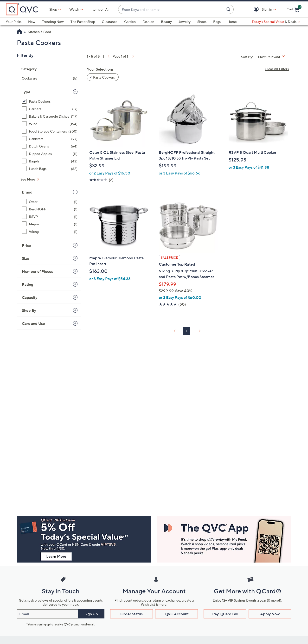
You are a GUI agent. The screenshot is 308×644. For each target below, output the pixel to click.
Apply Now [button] (270, 614)
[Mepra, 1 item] (50, 224)
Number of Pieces (37, 271)
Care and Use (33, 323)
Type (26, 92)
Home (232, 22)
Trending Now (53, 22)
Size (26, 258)
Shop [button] (53, 9)
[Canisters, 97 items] (50, 139)
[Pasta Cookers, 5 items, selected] (50, 101)
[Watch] (74, 9)
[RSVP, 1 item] (50, 217)
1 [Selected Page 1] (187, 331)
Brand (27, 192)
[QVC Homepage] (19, 32)
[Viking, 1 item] (50, 231)
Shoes (202, 22)
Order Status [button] (132, 614)
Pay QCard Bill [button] (225, 614)
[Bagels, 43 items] (50, 161)
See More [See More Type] (28, 179)
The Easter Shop (83, 22)
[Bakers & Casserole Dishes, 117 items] (50, 116)
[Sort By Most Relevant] (273, 57)
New (32, 22)
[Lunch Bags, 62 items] (50, 169)
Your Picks (14, 22)
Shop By (29, 310)
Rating (28, 284)
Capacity (30, 297)
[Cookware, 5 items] (50, 78)
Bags (217, 22)
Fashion (148, 22)
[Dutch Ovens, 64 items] (50, 146)
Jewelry (185, 22)
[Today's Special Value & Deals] (276, 22)
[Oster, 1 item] (50, 202)
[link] (108, 56)
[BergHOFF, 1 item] (50, 209)
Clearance (110, 22)
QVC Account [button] (177, 614)
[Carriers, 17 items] (50, 109)
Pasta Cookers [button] (104, 77)
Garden (130, 22)
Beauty (166, 22)
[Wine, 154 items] (50, 124)
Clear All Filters (277, 69)
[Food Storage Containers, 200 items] (50, 131)
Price (26, 245)
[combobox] (171, 10)
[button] (257, 10)
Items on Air (101, 9)
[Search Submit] (229, 9)
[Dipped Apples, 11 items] (50, 154)
